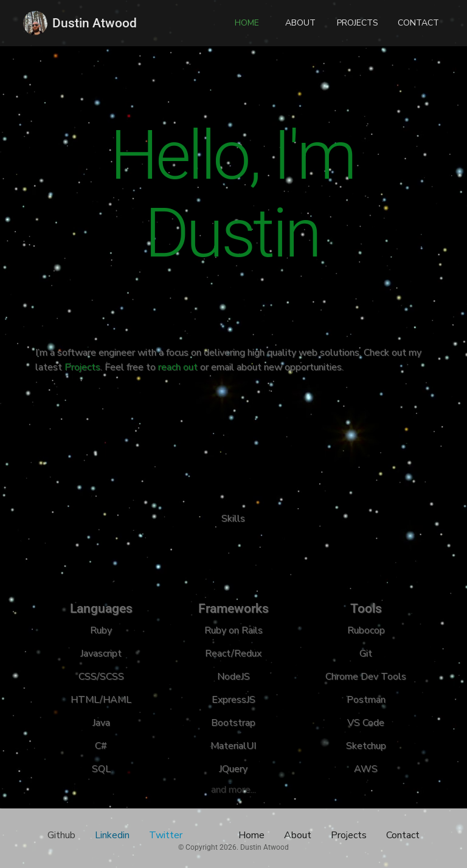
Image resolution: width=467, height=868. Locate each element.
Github (61, 835)
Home (251, 835)
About (298, 835)
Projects (81, 367)
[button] (247, 23)
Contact (403, 835)
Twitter (166, 835)
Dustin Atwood (95, 23)
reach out (178, 367)
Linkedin (112, 835)
